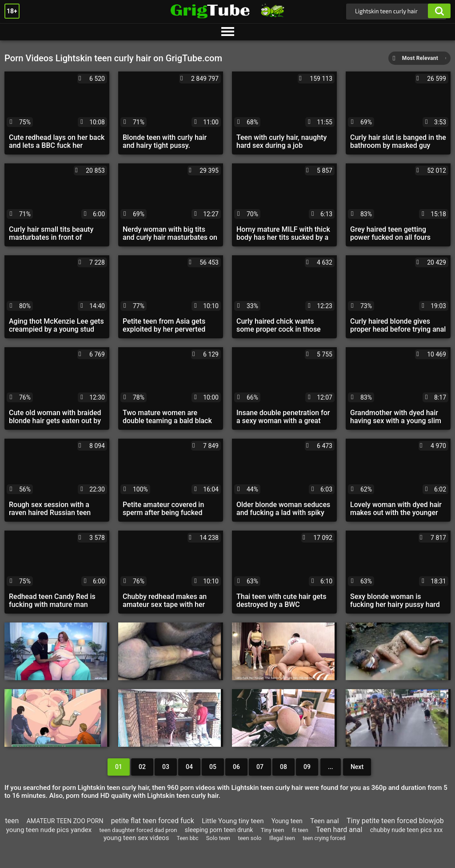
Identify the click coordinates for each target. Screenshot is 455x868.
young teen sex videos (136, 838)
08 (283, 767)
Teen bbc (188, 838)
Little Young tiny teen (233, 821)
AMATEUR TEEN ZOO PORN (65, 821)
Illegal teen (282, 838)
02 (142, 767)
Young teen (287, 821)
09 (307, 767)
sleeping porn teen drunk (219, 830)
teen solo (249, 838)
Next (357, 767)
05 (213, 767)
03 (166, 767)
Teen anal (324, 821)
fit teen (300, 830)
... (331, 767)
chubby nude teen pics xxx (407, 830)
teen (12, 821)
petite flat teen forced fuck (153, 821)
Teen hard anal (339, 830)
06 (236, 767)
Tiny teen (273, 830)
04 (189, 767)
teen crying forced (324, 838)
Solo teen (218, 838)
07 (260, 767)
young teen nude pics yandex (49, 830)
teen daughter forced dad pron (138, 830)
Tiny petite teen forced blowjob (395, 821)
